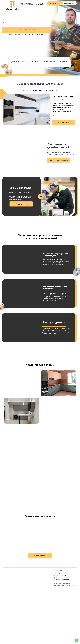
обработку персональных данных (36, 34)
